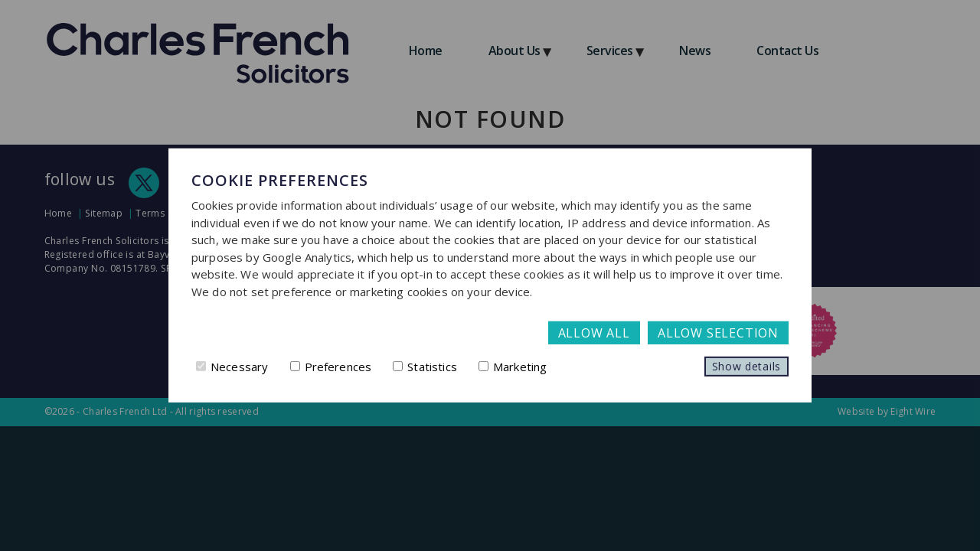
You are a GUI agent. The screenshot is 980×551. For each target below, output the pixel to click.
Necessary (232, 367)
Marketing (513, 367)
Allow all (594, 333)
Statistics (425, 367)
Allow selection (718, 333)
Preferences (331, 367)
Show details (746, 366)
